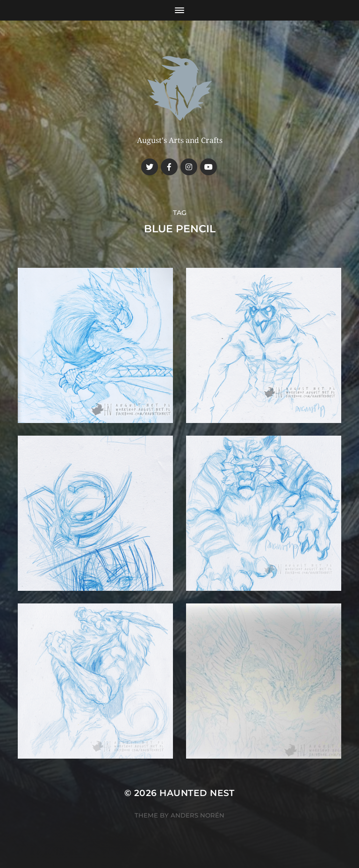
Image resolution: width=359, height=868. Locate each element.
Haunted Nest (197, 793)
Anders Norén (197, 815)
